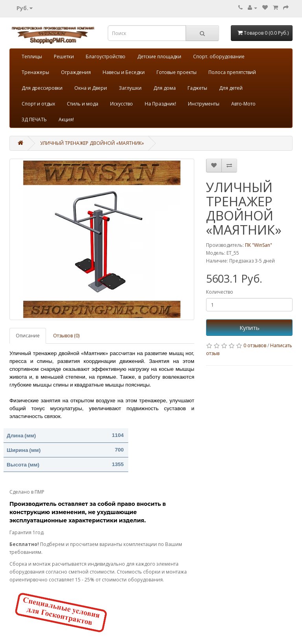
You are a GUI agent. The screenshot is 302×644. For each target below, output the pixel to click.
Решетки (64, 56)
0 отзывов (255, 345)
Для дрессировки (42, 88)
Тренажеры (35, 72)
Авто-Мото (243, 104)
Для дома (165, 88)
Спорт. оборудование (219, 56)
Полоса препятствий (232, 72)
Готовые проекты (177, 72)
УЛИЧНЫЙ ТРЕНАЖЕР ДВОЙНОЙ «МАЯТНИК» (92, 143)
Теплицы (32, 56)
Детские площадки (159, 56)
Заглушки (130, 88)
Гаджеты (197, 88)
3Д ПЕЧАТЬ (34, 119)
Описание (28, 336)
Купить (250, 328)
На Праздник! (160, 104)
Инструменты (204, 104)
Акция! (66, 119)
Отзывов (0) (66, 336)
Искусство (122, 104)
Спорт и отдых (38, 104)
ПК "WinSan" (259, 245)
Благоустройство (106, 56)
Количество (220, 292)
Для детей (231, 88)
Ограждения (76, 72)
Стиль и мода (83, 104)
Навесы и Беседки (124, 72)
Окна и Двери (91, 88)
